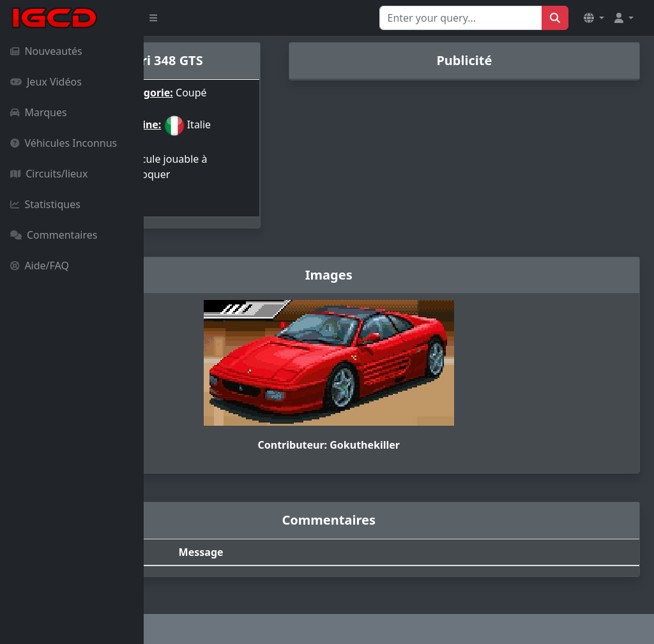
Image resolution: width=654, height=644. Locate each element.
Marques (39, 112)
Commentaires (54, 235)
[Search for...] (461, 18)
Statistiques (45, 204)
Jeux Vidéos (46, 82)
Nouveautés (46, 51)
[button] (594, 18)
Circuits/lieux (49, 174)
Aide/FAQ (40, 266)
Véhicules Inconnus (64, 143)
